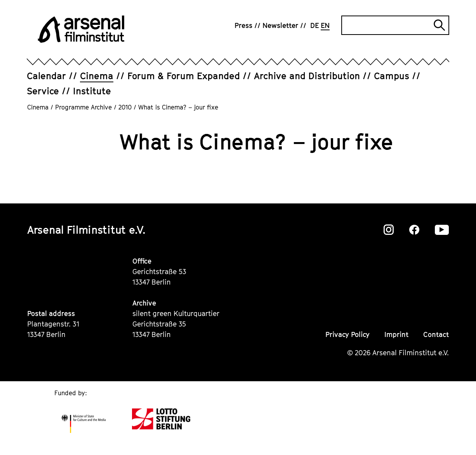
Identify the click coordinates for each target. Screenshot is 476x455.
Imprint (396, 334)
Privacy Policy (347, 334)
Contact (436, 334)
